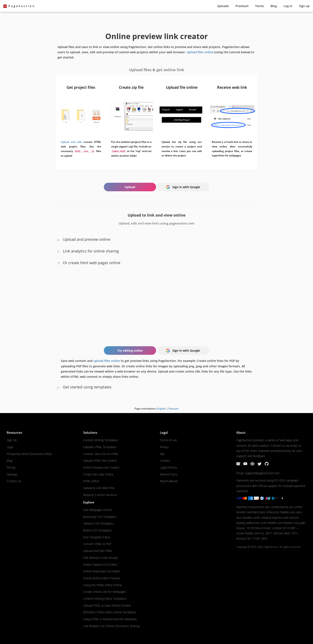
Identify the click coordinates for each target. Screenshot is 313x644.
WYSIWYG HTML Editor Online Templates (110, 612)
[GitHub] (267, 465)
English (161, 409)
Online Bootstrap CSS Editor (102, 571)
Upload (223, 6)
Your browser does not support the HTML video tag (156, 303)
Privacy (164, 447)
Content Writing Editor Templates (105, 599)
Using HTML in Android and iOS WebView (110, 619)
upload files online (107, 361)
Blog (274, 6)
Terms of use (168, 440)
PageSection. (271, 547)
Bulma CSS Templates (97, 530)
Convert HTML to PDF (97, 544)
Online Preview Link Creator (101, 467)
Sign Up (12, 440)
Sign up (304, 6)
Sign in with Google (183, 187)
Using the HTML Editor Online (103, 585)
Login (10, 447)
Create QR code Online (98, 474)
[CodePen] (253, 465)
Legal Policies (169, 467)
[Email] (239, 465)
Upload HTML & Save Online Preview (107, 605)
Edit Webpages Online (98, 510)
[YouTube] (246, 465)
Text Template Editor (97, 537)
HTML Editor (91, 481)
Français (173, 409)
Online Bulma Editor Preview (102, 578)
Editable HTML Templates (100, 447)
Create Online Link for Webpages (105, 592)
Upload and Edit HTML (98, 551)
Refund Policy (169, 474)
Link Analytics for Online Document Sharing (111, 626)
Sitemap (12, 474)
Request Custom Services (100, 495)
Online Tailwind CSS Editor (100, 565)
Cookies (165, 461)
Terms (260, 6)
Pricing (11, 467)
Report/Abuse (169, 481)
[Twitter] (260, 465)
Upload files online (200, 52)
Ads (162, 454)
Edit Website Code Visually (100, 558)
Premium (242, 6)
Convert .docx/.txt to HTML (101, 454)
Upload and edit (71, 142)
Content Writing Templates (101, 440)
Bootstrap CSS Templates (100, 517)
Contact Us (14, 481)
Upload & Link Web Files (99, 488)
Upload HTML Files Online (100, 461)
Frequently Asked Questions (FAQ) (29, 454)
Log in (288, 6)
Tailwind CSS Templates (99, 523)
